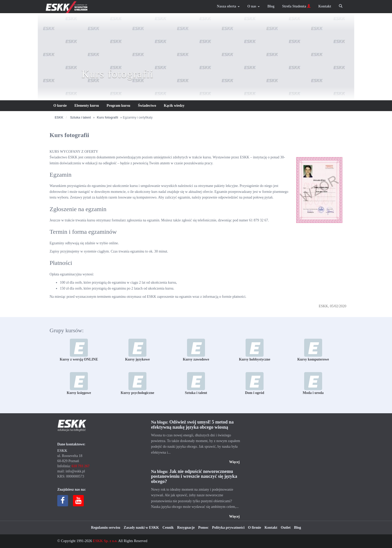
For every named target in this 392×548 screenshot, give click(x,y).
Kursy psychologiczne (137, 383)
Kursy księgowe (79, 383)
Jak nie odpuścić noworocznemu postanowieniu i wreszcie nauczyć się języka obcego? (194, 477)
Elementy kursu (87, 106)
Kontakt (325, 6)
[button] (341, 6)
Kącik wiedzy (174, 106)
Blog (271, 6)
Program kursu (118, 106)
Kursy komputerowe (313, 350)
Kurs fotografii (108, 118)
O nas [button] (254, 6)
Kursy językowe (137, 350)
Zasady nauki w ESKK (141, 528)
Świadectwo (147, 106)
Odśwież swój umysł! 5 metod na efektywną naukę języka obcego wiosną (192, 425)
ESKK (59, 118)
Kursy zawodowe (196, 350)
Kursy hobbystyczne (255, 350)
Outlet (286, 528)
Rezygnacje (186, 528)
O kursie (60, 106)
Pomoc (203, 528)
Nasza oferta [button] (228, 6)
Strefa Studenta (296, 6)
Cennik (168, 528)
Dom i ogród (255, 383)
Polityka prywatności (228, 528)
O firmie (254, 528)
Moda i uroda (313, 383)
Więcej (234, 462)
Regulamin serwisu (106, 528)
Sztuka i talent (81, 118)
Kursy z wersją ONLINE (79, 350)
